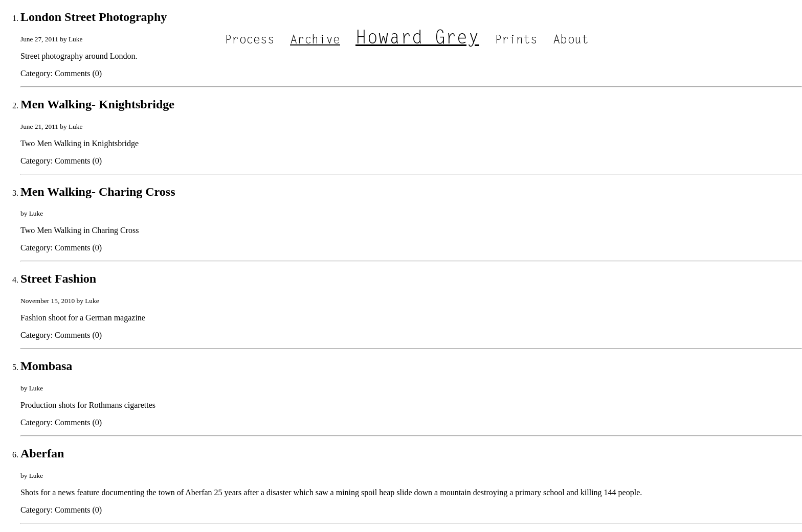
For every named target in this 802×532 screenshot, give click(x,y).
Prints (516, 40)
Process (250, 40)
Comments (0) (78, 73)
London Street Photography (94, 17)
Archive (315, 40)
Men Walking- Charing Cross (98, 192)
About (571, 40)
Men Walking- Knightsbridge (97, 104)
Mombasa (46, 366)
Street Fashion (58, 279)
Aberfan (42, 453)
